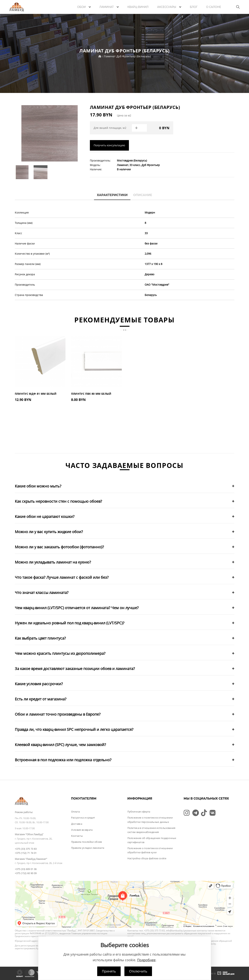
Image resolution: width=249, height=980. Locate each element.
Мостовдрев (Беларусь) (132, 160)
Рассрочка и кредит (83, 818)
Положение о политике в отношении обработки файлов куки (150, 850)
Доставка (77, 824)
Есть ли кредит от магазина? (41, 699)
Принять (109, 971)
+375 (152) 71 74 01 (26, 853)
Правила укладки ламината (88, 848)
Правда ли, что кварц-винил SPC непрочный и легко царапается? (74, 729)
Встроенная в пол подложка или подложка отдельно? (63, 760)
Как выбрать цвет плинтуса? (40, 638)
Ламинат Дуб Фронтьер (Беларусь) (127, 56)
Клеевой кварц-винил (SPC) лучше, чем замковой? (60, 745)
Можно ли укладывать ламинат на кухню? (53, 562)
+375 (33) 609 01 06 (26, 869)
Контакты (77, 836)
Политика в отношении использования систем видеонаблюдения (151, 830)
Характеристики (112, 195)
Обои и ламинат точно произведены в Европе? (58, 714)
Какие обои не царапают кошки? (45, 516)
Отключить (138, 971)
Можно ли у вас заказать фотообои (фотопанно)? (59, 547)
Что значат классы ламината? (42, 593)
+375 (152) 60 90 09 (26, 873)
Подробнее (146, 960)
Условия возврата (82, 830)
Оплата (76, 812)
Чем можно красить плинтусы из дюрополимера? (60, 653)
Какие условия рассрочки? (39, 684)
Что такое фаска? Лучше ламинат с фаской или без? (62, 577)
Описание (143, 195)
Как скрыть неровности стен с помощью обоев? (58, 501)
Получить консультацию (109, 145)
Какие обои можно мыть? (38, 486)
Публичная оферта (139, 812)
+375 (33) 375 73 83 (26, 849)
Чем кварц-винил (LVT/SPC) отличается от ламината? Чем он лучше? (77, 608)
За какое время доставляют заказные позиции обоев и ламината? (75, 669)
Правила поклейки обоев (87, 842)
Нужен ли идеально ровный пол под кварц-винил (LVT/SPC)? (70, 623)
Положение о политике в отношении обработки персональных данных (150, 820)
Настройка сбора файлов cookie (147, 858)
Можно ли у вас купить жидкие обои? (49, 532)
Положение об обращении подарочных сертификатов (152, 840)
